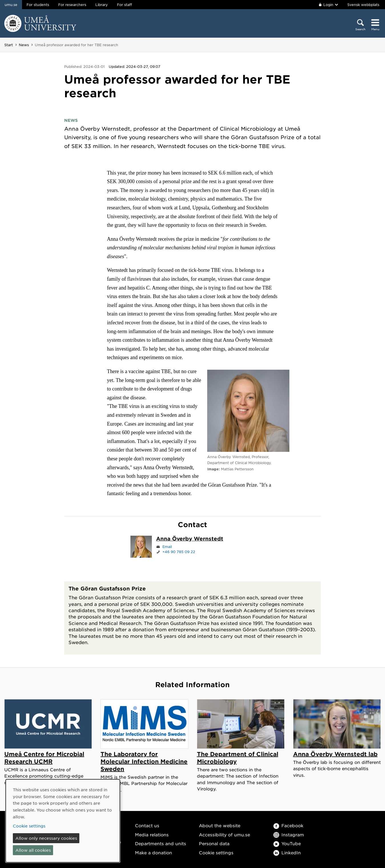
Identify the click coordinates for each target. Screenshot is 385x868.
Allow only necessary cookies (46, 838)
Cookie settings (216, 852)
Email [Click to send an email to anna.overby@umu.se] (167, 547)
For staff (124, 5)
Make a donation (154, 852)
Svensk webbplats (363, 5)
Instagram (289, 834)
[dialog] (63, 821)
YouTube (287, 843)
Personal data (214, 843)
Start (9, 45)
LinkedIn (287, 852)
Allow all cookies (33, 850)
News (24, 45)
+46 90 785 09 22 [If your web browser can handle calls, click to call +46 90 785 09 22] (179, 552)
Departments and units (161, 843)
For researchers (72, 5)
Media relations (152, 834)
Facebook (288, 825)
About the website (220, 825)
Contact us (147, 825)
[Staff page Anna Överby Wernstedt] (190, 539)
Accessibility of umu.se (224, 834)
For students (38, 5)
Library (102, 5)
